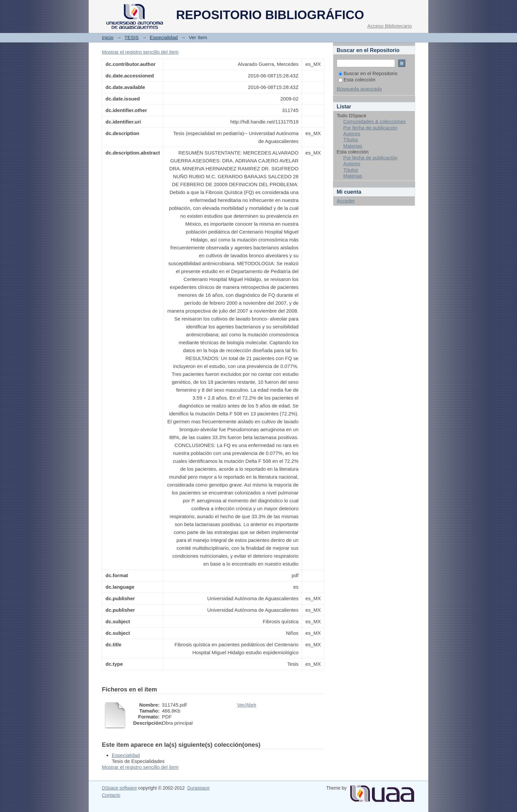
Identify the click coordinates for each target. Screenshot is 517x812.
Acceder (346, 201)
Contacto (111, 795)
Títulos (351, 140)
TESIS (131, 37)
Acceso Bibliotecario (390, 26)
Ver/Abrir (247, 705)
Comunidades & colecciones (374, 121)
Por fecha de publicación (370, 128)
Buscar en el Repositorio (368, 73)
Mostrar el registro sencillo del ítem (140, 52)
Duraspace (198, 788)
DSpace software (119, 788)
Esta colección (357, 80)
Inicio (108, 37)
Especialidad (164, 37)
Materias (353, 146)
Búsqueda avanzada (359, 89)
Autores (352, 134)
